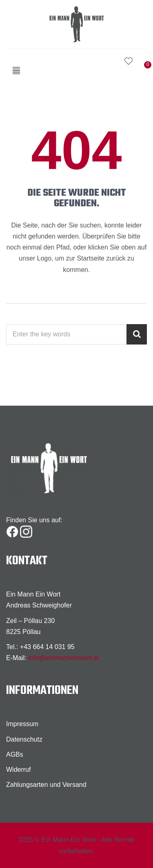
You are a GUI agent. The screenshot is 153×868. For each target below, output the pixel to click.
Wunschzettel (129, 61)
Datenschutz (24, 739)
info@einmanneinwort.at (63, 658)
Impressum (22, 724)
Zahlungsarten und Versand (46, 785)
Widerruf (18, 770)
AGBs (15, 754)
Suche (112, 61)
